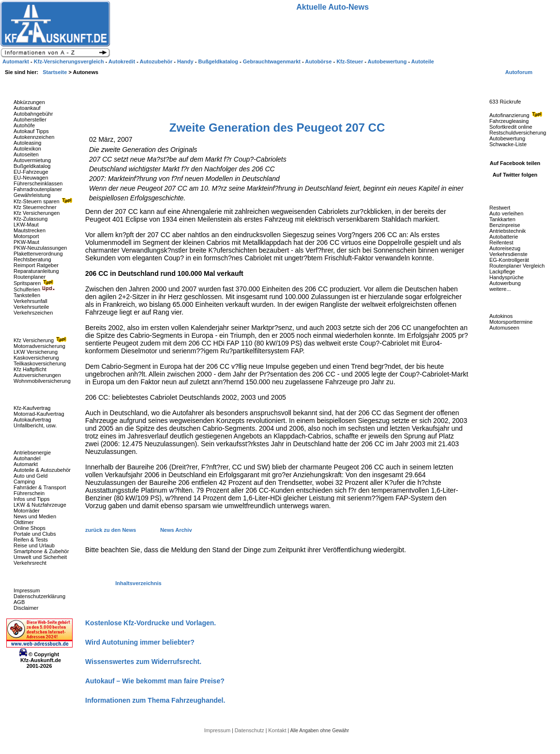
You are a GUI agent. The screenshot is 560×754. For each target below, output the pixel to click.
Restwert (500, 208)
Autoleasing (28, 143)
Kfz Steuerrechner (35, 207)
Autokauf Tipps (31, 131)
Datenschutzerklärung (39, 596)
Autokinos (501, 316)
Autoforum (519, 72)
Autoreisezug (505, 248)
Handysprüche (507, 277)
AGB (19, 602)
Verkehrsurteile (31, 307)
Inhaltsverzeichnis (138, 583)
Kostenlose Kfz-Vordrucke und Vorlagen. (151, 623)
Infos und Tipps (32, 499)
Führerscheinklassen (38, 183)
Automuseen (504, 328)
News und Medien (35, 516)
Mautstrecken (30, 230)
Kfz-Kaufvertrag (32, 408)
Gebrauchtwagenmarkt (272, 61)
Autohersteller (30, 120)
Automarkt (26, 464)
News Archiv (176, 530)
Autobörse (319, 61)
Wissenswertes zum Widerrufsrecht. (143, 662)
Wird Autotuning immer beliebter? (140, 642)
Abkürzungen (29, 102)
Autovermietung (32, 160)
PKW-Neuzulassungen (40, 248)
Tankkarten (502, 219)
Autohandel (27, 458)
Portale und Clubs (35, 534)
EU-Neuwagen (31, 178)
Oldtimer (24, 522)
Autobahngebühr (33, 114)
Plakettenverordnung (38, 254)
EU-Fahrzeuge (31, 172)
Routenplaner (30, 277)
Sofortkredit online (511, 127)
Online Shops (30, 528)
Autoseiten (26, 154)
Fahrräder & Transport (40, 487)
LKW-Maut (26, 225)
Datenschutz (250, 730)
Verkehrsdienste (508, 254)
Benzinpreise (505, 225)
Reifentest (501, 242)
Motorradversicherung (39, 346)
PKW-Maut (26, 242)
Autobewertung (507, 138)
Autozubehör (157, 61)
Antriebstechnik (507, 231)
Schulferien (34, 289)
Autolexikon (27, 149)
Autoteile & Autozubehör (42, 470)
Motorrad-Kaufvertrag (39, 414)
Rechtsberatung (32, 259)
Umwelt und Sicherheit (40, 557)
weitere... (500, 289)
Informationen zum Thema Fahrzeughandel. (155, 700)
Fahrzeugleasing (509, 121)
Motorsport (26, 236)
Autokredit (122, 61)
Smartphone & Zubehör (41, 551)
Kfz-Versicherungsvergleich (70, 61)
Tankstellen (27, 295)
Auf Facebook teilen (515, 163)
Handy (186, 61)
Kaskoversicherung (36, 358)
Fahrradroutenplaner (38, 189)
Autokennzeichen (34, 137)
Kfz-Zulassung (30, 219)
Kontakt (278, 730)
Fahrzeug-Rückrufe (505, 87)
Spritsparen (35, 283)
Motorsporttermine (511, 322)
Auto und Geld (30, 476)
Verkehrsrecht (30, 563)
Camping (24, 482)
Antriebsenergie (32, 452)
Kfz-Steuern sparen (44, 201)
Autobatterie (504, 237)
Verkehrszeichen (33, 313)
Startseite (55, 72)
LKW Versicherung (36, 352)
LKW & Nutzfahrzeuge (40, 505)
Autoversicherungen (37, 375)
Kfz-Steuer (350, 61)
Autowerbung (505, 283)
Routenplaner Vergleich (517, 266)
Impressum (27, 590)
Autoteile (423, 61)
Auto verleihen (506, 213)
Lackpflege (502, 271)
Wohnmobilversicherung (42, 381)
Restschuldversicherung (518, 133)
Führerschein (29, 493)
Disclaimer (26, 608)
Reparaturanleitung (36, 271)
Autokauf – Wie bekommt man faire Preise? (155, 681)
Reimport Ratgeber (36, 265)
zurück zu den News (111, 530)
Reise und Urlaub (34, 545)
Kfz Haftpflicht (30, 369)
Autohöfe (24, 125)
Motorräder (27, 511)
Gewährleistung (32, 195)
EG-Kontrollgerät (509, 260)
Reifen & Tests (31, 540)
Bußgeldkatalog (32, 166)
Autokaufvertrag (32, 420)
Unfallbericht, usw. (35, 425)
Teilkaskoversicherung (40, 363)
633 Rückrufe (505, 102)
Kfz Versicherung (41, 340)
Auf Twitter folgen (515, 175)
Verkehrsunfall (30, 301)
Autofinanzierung (517, 115)
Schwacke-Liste (508, 144)
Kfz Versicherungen (37, 213)
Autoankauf (27, 108)
